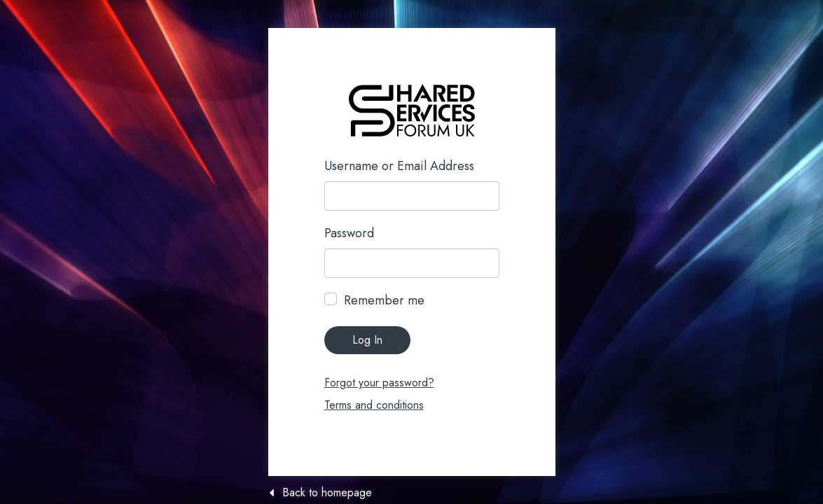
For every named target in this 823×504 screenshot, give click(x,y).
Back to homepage (327, 493)
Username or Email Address (399, 166)
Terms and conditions (374, 405)
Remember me (384, 300)
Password (349, 233)
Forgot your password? (379, 383)
